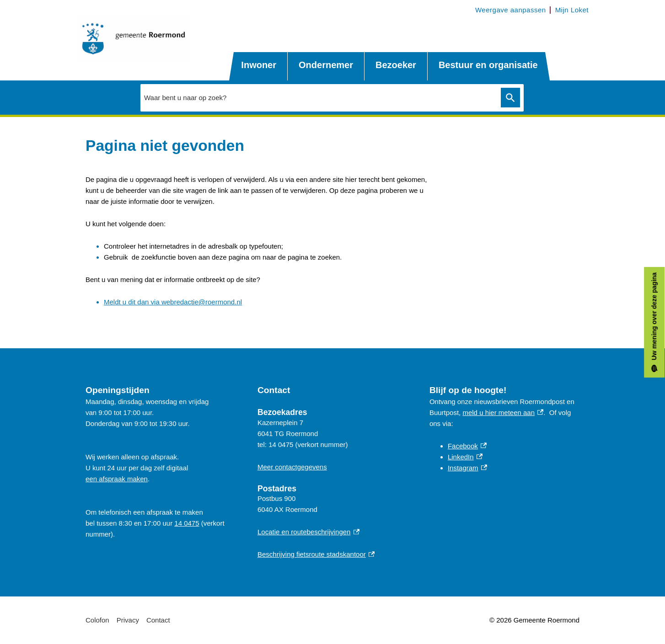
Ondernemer (326, 65)
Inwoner (259, 65)
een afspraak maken (117, 479)
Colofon (97, 620)
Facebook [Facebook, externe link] (467, 446)
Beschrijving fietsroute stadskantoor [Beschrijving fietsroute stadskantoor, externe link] (316, 554)
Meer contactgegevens (292, 467)
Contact (158, 620)
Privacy (128, 620)
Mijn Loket (572, 10)
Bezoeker (396, 65)
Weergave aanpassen (511, 10)
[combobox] (318, 97)
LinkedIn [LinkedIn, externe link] (465, 457)
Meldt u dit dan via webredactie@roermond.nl (173, 302)
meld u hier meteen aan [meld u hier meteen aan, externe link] (503, 412)
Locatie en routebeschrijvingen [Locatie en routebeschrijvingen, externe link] (308, 532)
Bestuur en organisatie (488, 65)
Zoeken (509, 98)
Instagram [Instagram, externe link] (467, 468)
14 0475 (187, 523)
